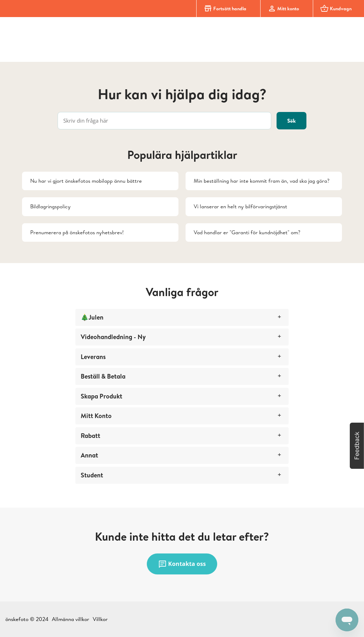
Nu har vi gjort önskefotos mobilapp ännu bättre (86, 181)
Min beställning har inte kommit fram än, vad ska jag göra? (262, 181)
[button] (357, 446)
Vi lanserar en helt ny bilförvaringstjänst (240, 206)
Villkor (100, 619)
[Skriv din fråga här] (164, 121)
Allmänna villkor (71, 619)
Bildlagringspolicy (50, 206)
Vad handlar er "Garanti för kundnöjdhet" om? (247, 232)
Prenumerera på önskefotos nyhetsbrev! (77, 232)
